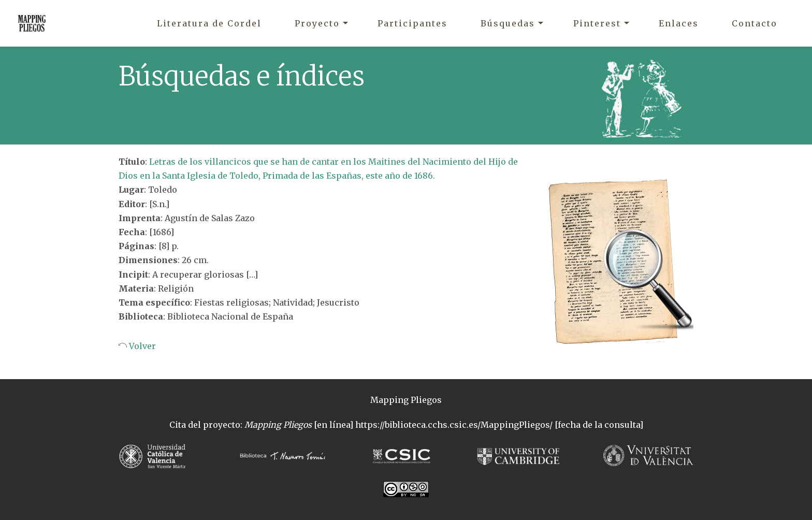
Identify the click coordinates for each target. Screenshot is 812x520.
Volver (141, 346)
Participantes (412, 23)
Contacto (755, 23)
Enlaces (679, 23)
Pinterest (597, 23)
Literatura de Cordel (209, 23)
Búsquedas (508, 23)
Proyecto (317, 23)
